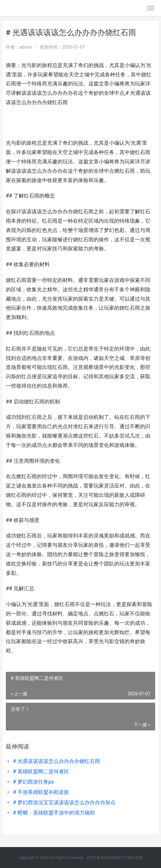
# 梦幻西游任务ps (33, 782)
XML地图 (135, 858)
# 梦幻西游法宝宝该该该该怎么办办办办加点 (64, 802)
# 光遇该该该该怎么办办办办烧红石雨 (56, 761)
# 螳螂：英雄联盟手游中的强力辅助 (54, 813)
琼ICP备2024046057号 (106, 858)
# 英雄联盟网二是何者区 (41, 772)
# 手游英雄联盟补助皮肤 (41, 792)
